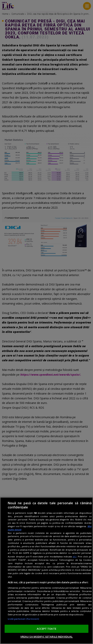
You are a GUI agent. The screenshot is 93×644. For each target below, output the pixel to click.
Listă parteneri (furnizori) (23, 619)
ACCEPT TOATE (46, 629)
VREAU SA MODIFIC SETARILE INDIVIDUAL (47, 637)
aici (75, 557)
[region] (46, 571)
